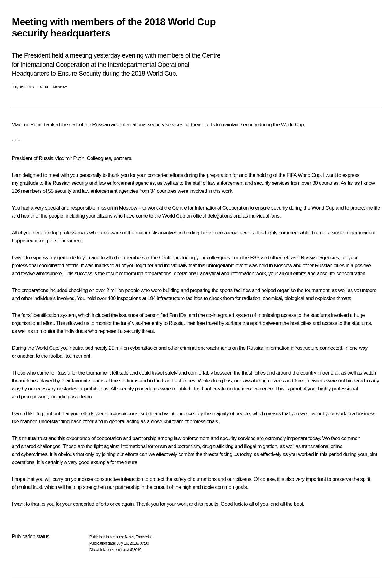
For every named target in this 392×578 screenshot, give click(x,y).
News (129, 537)
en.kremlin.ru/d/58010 (124, 550)
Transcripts (144, 537)
